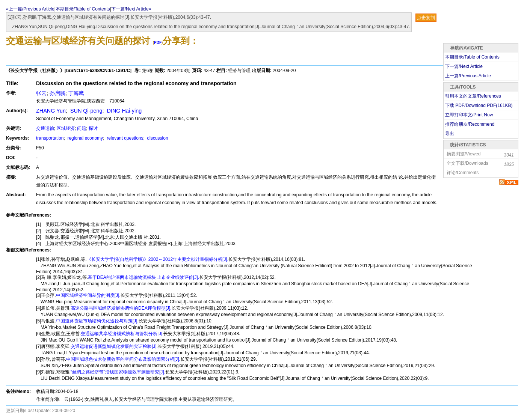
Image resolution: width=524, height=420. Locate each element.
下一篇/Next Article (464, 66)
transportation (50, 138)
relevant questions (125, 138)
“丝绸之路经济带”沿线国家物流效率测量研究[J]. (118, 372)
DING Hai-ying (124, 111)
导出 (450, 134)
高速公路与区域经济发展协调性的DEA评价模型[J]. (121, 308)
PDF (158, 43)
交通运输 (45, 128)
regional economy (85, 138)
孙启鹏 (57, 93)
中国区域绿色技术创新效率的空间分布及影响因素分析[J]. (123, 359)
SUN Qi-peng (86, 111)
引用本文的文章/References (473, 96)
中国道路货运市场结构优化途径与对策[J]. (97, 321)
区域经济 (66, 128)
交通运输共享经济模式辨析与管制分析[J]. (122, 334)
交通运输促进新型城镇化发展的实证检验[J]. (114, 346)
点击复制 (426, 18)
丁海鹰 (76, 93)
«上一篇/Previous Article (30, 9)
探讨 (93, 128)
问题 (82, 128)
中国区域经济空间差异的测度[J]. (88, 295)
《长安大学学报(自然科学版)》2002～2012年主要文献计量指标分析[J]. (158, 259)
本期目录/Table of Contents (83, 9)
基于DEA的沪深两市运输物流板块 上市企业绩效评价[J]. (143, 277)
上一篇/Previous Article (468, 76)
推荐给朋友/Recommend (470, 124)
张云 (41, 93)
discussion (157, 138)
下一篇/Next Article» (131, 9)
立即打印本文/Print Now (469, 115)
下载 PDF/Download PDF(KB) (479, 105)
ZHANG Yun (51, 111)
